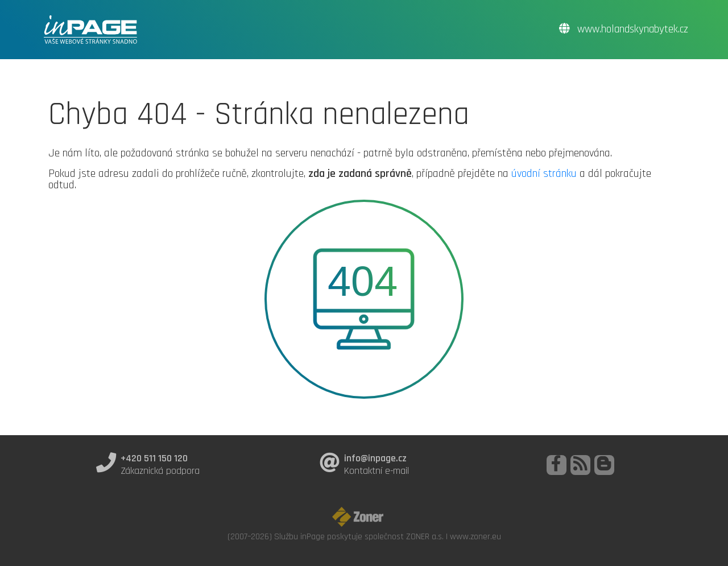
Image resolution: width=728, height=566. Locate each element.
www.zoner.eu (475, 536)
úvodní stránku (544, 173)
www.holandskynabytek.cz (624, 29)
